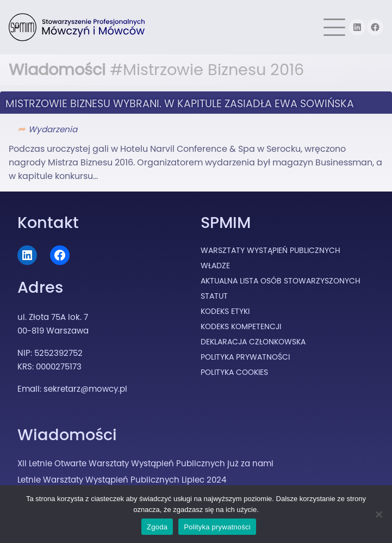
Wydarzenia (53, 129)
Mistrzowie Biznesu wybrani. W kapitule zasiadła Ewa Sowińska (180, 104)
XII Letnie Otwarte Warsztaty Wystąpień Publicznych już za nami (145, 463)
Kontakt (48, 223)
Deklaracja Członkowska (253, 342)
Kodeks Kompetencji (241, 326)
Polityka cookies (234, 372)
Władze (215, 266)
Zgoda (157, 527)
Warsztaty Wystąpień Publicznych (270, 250)
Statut (214, 296)
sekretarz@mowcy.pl (85, 389)
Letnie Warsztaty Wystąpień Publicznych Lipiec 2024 (122, 480)
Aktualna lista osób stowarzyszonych (281, 281)
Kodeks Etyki (225, 311)
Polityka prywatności (217, 527)
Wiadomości (67, 435)
